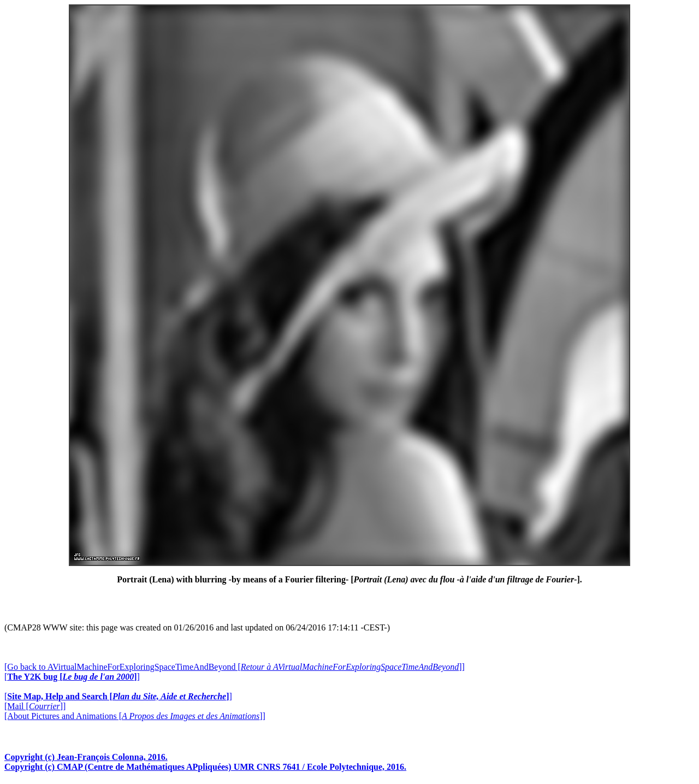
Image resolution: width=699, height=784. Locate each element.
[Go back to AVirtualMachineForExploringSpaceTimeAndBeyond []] (235, 667)
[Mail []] (35, 706)
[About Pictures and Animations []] (135, 716)
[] (72, 677)
